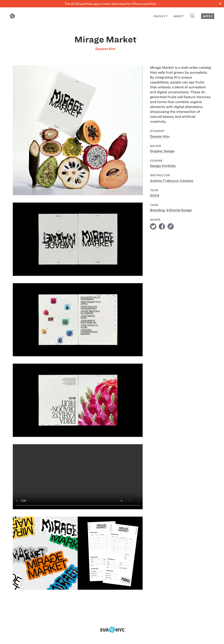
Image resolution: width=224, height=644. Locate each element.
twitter (153, 226)
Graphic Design (162, 151)
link (171, 226)
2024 (155, 195)
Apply (208, 16)
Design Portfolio (163, 166)
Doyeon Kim (105, 49)
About (178, 16)
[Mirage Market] (78, 477)
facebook (162, 226)
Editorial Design (179, 210)
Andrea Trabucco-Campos (172, 181)
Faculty (161, 16)
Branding (157, 210)
